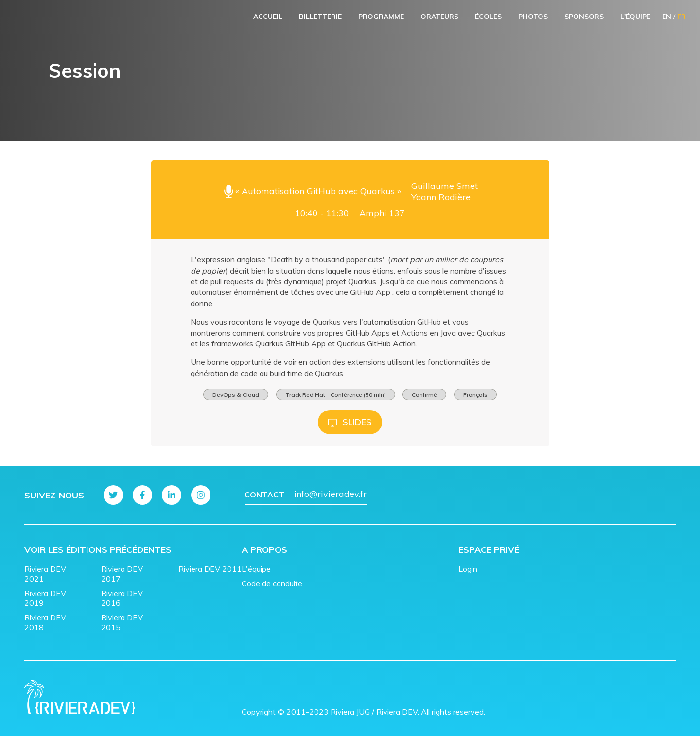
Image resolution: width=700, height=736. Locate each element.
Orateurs (439, 17)
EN (667, 17)
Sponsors (584, 17)
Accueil (268, 17)
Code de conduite (272, 583)
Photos (533, 17)
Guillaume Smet (445, 186)
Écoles (488, 17)
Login (468, 569)
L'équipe (635, 17)
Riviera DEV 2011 (210, 569)
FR (682, 17)
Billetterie (320, 17)
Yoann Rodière (441, 197)
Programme (381, 17)
